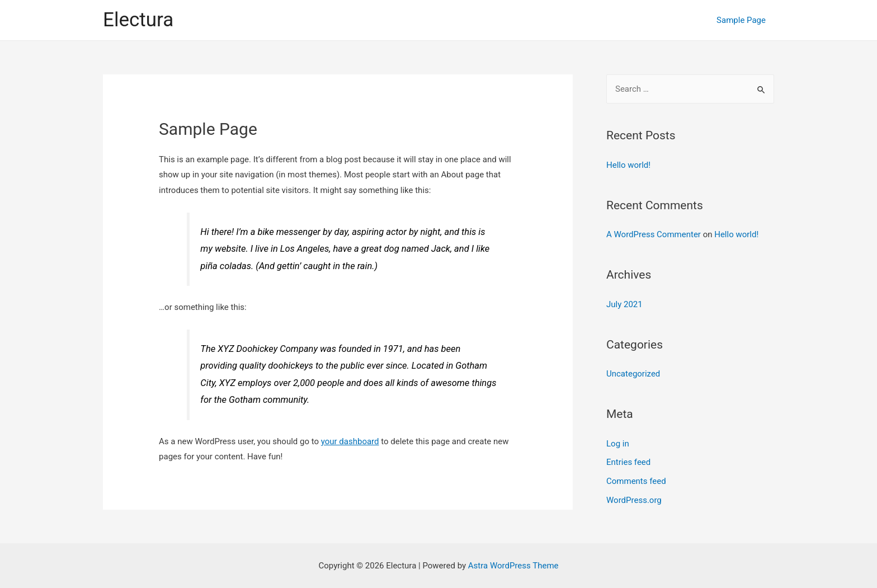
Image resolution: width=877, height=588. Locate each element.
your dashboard (350, 441)
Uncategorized (633, 374)
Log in (618, 444)
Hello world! (628, 165)
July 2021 (624, 304)
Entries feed (628, 462)
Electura (138, 20)
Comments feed (636, 481)
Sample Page (741, 20)
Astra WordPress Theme (513, 566)
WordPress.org (634, 500)
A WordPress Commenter (654, 234)
